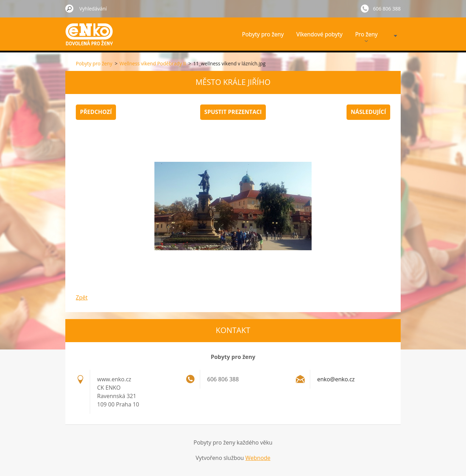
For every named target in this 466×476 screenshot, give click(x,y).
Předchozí (96, 112)
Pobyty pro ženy (263, 34)
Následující (368, 112)
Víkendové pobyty (319, 34)
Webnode (258, 458)
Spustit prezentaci (233, 112)
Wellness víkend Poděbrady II (153, 63)
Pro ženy (366, 36)
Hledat (70, 8)
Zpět (82, 297)
